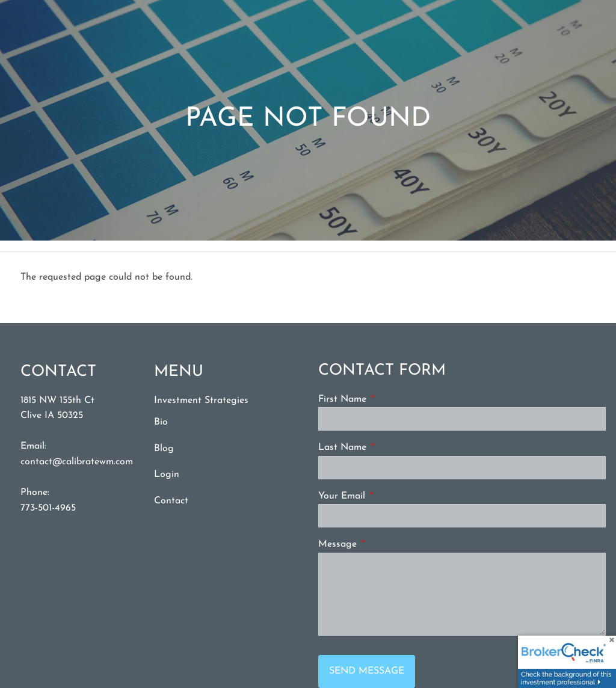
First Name (388, 399)
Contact (171, 502)
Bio (161, 423)
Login (167, 475)
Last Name (388, 448)
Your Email (387, 496)
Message (383, 545)
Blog (164, 449)
